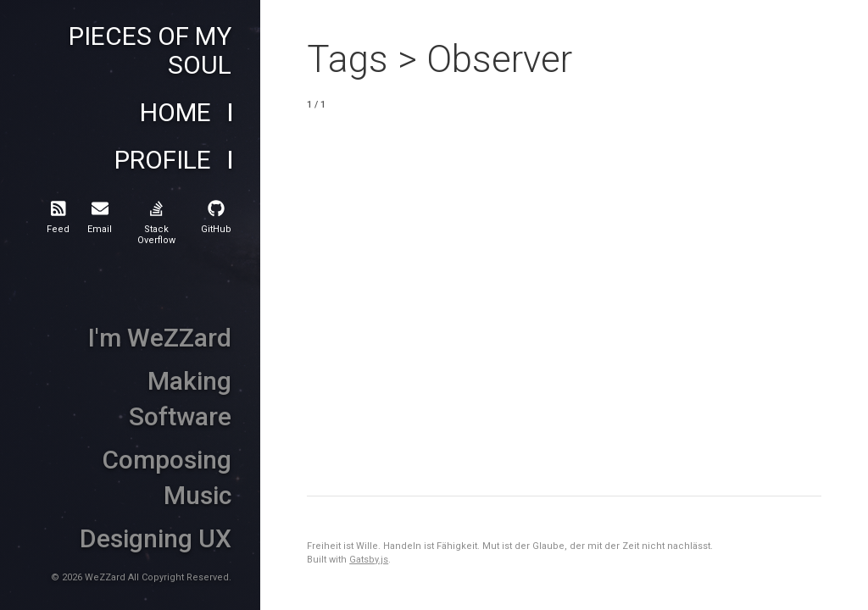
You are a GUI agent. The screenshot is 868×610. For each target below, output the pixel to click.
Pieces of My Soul (150, 51)
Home (175, 113)
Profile (163, 160)
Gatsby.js (369, 560)
